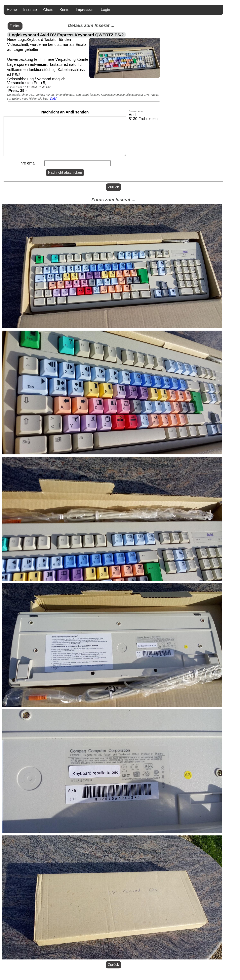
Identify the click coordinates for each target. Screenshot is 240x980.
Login (106, 9)
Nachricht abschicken (65, 172)
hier (53, 98)
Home (12, 9)
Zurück (15, 26)
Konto (64, 10)
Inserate (30, 10)
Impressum (85, 9)
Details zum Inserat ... (91, 25)
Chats (48, 10)
